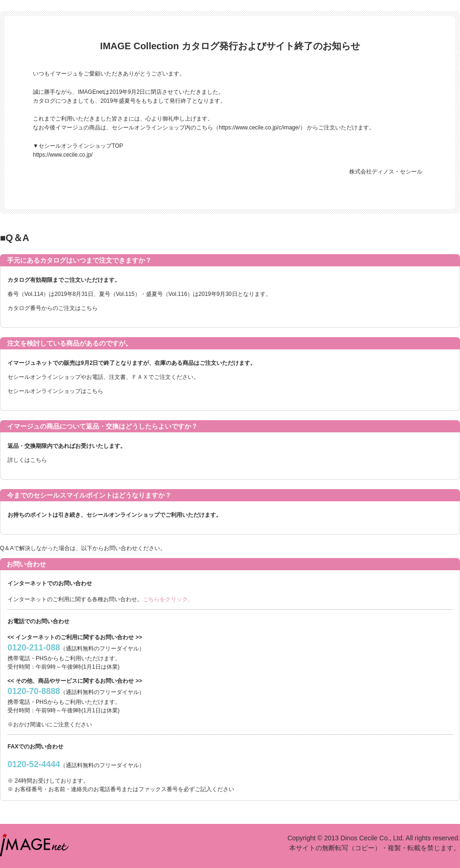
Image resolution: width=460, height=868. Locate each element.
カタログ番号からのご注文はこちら (53, 308)
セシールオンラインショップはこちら (55, 391)
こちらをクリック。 (168, 599)
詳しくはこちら (27, 460)
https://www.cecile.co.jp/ (63, 155)
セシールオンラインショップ (44, 377)
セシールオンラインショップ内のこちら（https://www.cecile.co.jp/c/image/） (209, 128)
